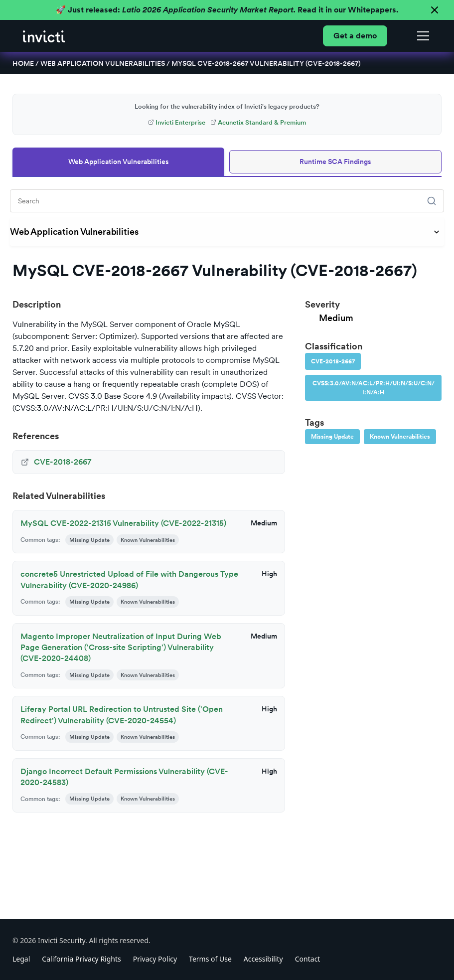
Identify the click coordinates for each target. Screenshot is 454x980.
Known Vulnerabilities (400, 437)
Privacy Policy (155, 959)
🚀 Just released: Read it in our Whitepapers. (227, 10)
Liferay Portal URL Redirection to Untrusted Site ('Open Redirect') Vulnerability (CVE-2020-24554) (122, 715)
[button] (421, 36)
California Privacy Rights (81, 959)
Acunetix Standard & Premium (258, 122)
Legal (21, 959)
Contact (308, 959)
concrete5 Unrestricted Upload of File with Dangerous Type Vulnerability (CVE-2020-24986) (129, 579)
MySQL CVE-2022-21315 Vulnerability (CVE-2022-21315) (123, 523)
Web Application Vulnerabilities (103, 63)
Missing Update (332, 437)
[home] (44, 36)
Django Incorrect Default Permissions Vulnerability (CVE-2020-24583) (124, 777)
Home (23, 63)
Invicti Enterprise (177, 122)
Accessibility (263, 959)
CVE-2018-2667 (333, 361)
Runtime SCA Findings (335, 162)
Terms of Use (210, 959)
